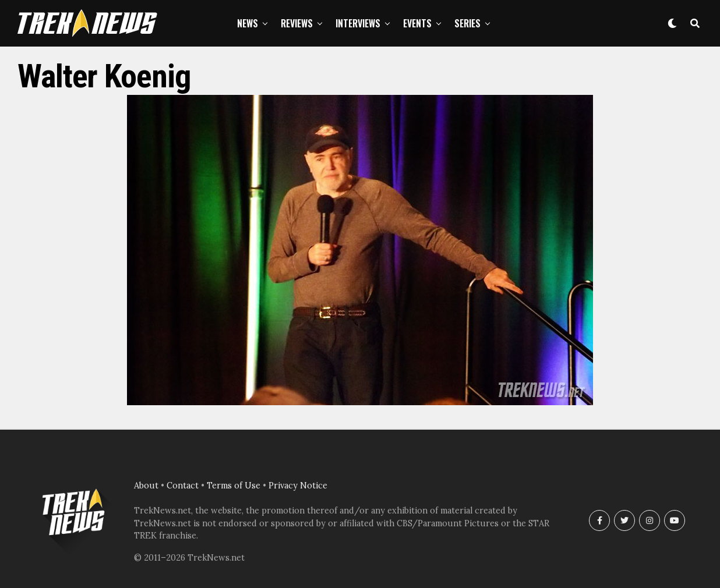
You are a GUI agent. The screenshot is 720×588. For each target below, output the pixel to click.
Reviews (297, 23)
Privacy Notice (298, 486)
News (248, 23)
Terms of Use (234, 486)
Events (417, 23)
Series (467, 23)
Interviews (358, 23)
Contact (183, 486)
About (146, 486)
